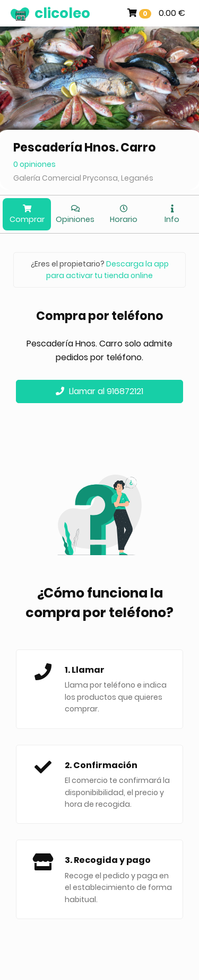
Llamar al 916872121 (99, 391)
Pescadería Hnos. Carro (85, 148)
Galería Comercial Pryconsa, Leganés (83, 178)
